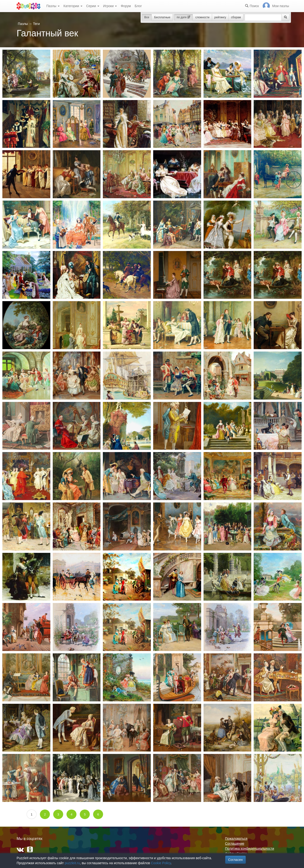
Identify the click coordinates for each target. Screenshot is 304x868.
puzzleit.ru (72, 863)
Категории (73, 6)
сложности (202, 17)
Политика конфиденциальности (250, 849)
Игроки (110, 6)
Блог (138, 6)
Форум (126, 6)
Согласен (235, 860)
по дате (183, 17)
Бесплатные (162, 17)
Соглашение (235, 844)
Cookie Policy (161, 863)
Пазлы (53, 6)
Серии (93, 6)
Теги (36, 24)
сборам (236, 17)
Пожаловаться (236, 839)
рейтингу (220, 17)
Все (147, 17)
